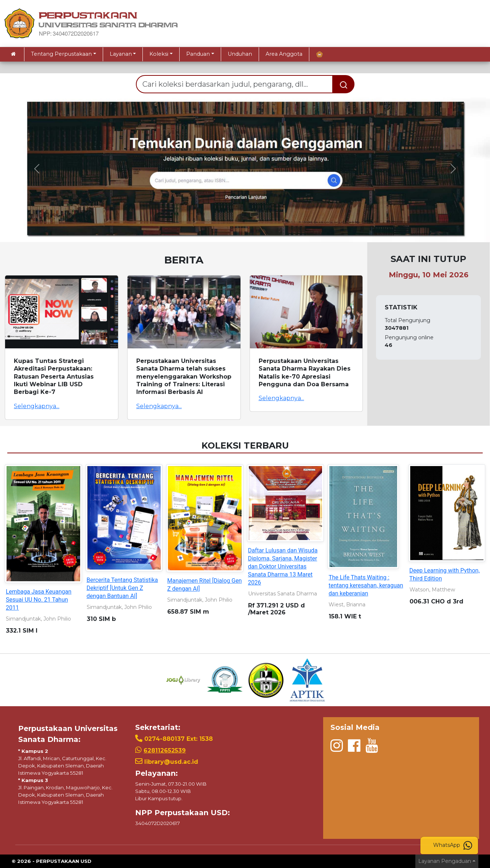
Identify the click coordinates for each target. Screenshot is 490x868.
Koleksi (159, 54)
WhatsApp (453, 845)
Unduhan (240, 54)
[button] (37, 169)
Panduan (198, 54)
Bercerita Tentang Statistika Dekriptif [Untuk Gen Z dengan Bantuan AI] (122, 588)
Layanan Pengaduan (445, 861)
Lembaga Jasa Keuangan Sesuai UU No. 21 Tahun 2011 (39, 600)
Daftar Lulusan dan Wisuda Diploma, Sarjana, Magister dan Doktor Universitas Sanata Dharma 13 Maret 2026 (283, 566)
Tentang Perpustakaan (61, 54)
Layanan (121, 54)
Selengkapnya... (37, 406)
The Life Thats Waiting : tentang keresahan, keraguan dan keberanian (366, 585)
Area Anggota (284, 54)
